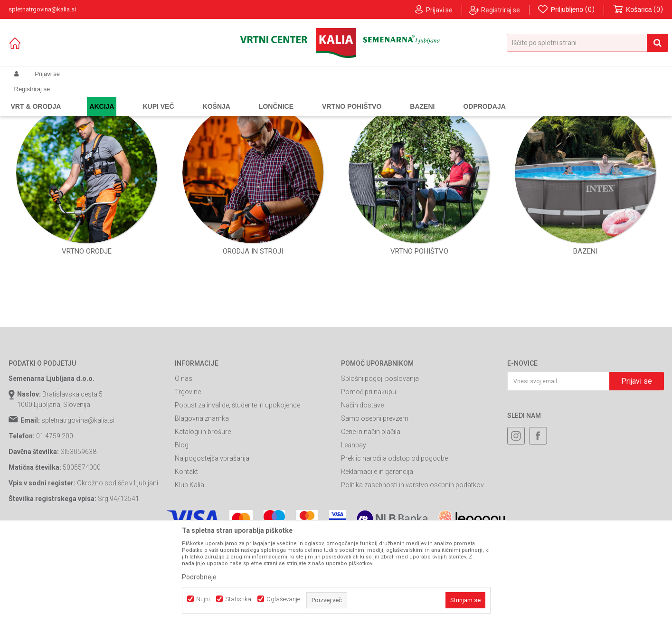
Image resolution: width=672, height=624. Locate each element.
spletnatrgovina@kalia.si (78, 506)
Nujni (203, 599)
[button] (587, 43)
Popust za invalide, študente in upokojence (237, 491)
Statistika (238, 599)
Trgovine (188, 478)
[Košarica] (638, 10)
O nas (184, 464)
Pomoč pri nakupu (369, 478)
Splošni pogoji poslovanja (380, 464)
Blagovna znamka (202, 504)
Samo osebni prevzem (375, 504)
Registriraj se (501, 10)
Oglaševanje (283, 599)
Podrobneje (199, 577)
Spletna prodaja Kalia (36, 96)
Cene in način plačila (371, 518)
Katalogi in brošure (203, 518)
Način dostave (362, 491)
